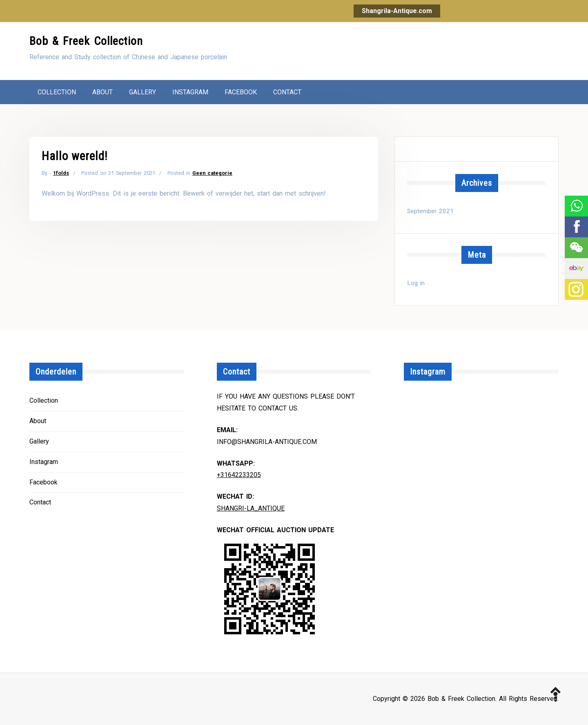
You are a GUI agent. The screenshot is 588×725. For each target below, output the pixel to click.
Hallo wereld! (75, 156)
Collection (57, 92)
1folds (61, 173)
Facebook (241, 92)
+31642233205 (239, 475)
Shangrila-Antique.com (397, 11)
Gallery (143, 92)
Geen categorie (212, 173)
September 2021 (430, 211)
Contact (287, 92)
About (102, 92)
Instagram (190, 92)
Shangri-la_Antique (251, 508)
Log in (416, 283)
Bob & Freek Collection (86, 41)
